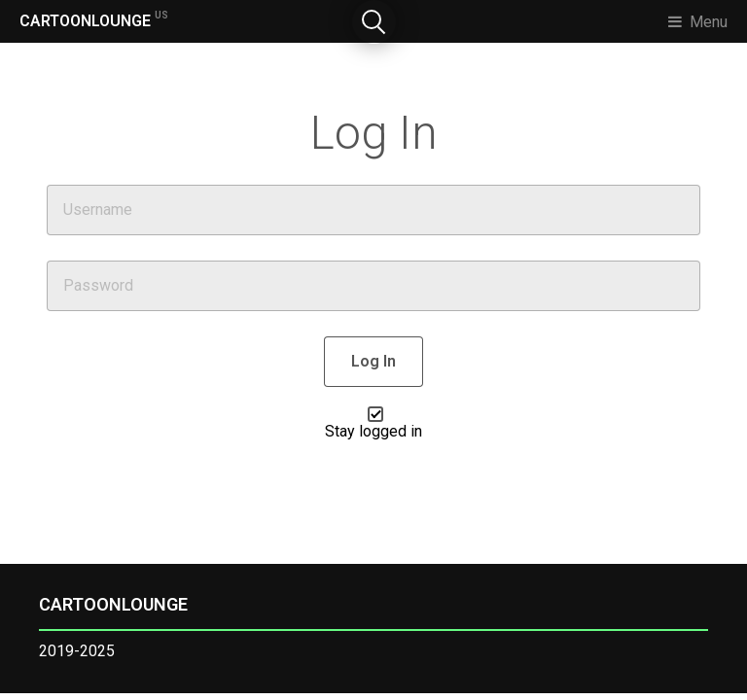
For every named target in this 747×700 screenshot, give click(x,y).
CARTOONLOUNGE (94, 20)
